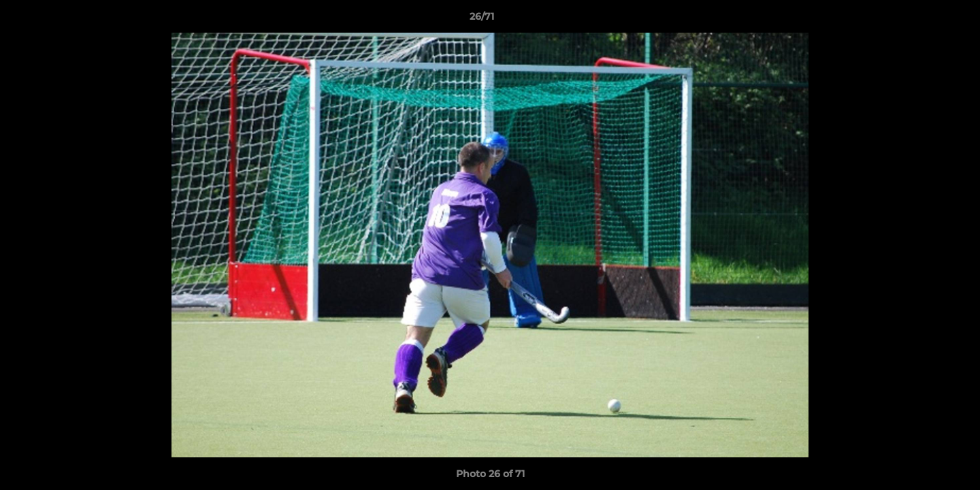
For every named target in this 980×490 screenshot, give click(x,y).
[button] (923, 20)
